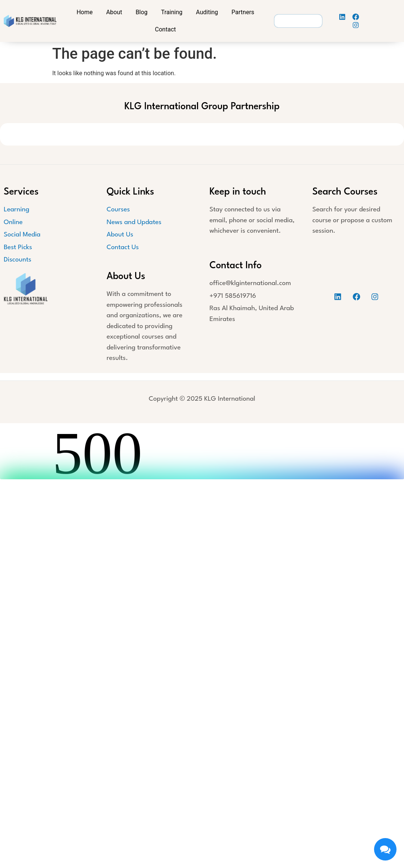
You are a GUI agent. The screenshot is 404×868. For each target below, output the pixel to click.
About (114, 12)
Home (84, 12)
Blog (142, 12)
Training (172, 12)
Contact (165, 29)
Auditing (207, 12)
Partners (243, 12)
